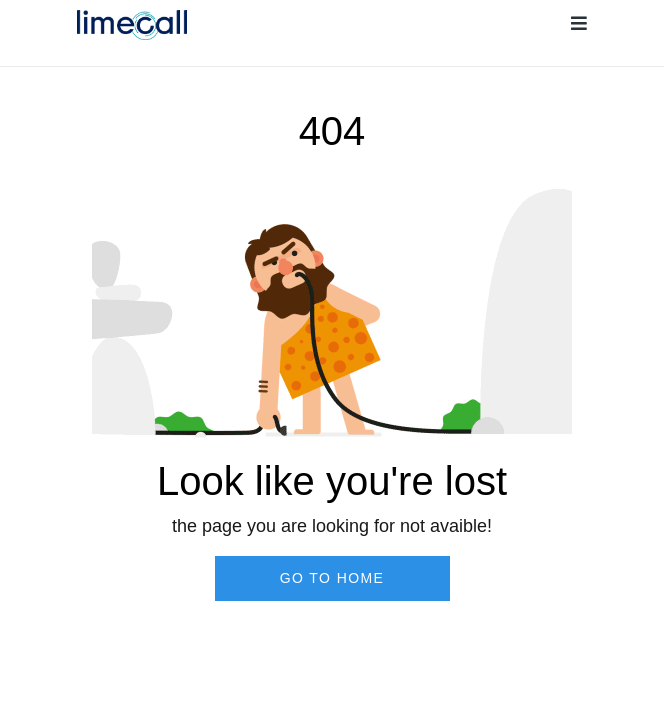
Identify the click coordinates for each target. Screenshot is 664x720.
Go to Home (332, 578)
